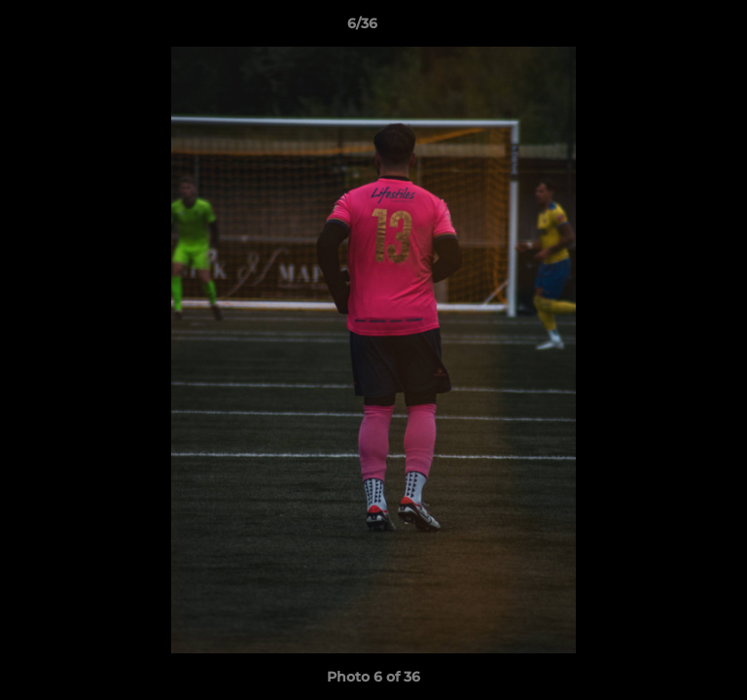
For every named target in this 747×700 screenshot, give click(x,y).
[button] (677, 28)
